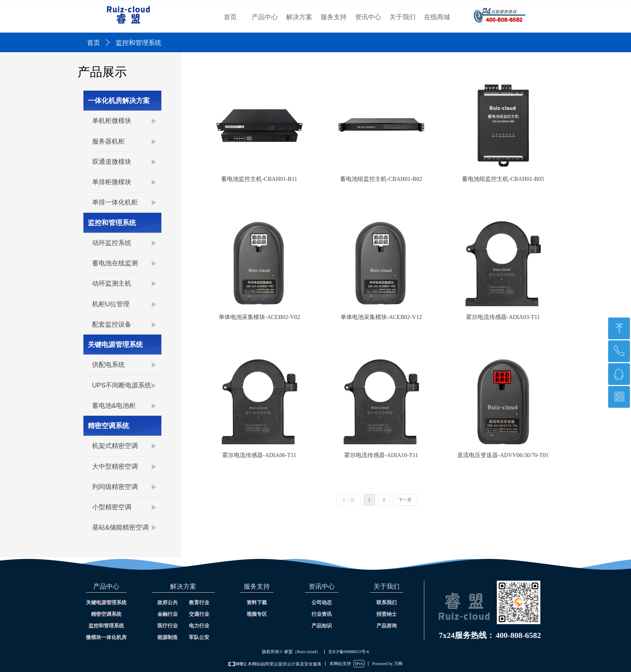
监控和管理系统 (112, 223)
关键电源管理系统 (115, 345)
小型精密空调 (112, 507)
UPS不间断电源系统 (122, 385)
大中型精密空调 (115, 466)
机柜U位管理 (111, 304)
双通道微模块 (112, 162)
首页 (230, 17)
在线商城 (437, 17)
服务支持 (334, 17)
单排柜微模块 (112, 182)
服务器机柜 (108, 141)
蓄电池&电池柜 (114, 406)
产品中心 (265, 17)
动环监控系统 (112, 243)
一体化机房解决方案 (119, 101)
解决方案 (299, 17)
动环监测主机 (112, 283)
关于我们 (403, 17)
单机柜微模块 (112, 121)
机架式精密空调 (115, 446)
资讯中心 (368, 17)
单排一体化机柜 (115, 202)
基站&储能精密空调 (120, 527)
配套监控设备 (112, 324)
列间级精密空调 (115, 487)
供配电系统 (108, 365)
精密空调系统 (108, 426)
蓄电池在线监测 (115, 263)
